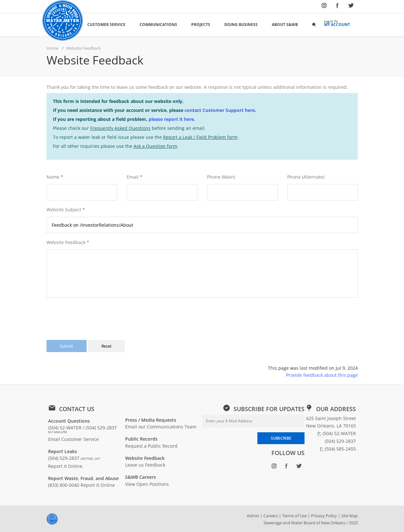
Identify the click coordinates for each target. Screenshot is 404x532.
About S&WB (285, 25)
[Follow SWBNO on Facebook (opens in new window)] (338, 7)
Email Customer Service (73, 439)
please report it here (171, 119)
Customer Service (106, 25)
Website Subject (66, 210)
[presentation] (96, 316)
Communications (158, 25)
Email (133, 177)
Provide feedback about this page (322, 375)
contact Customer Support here (220, 110)
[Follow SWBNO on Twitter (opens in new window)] (351, 7)
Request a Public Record (151, 446)
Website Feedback (68, 242)
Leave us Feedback (145, 465)
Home (52, 48)
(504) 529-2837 (74, 458)
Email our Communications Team (161, 427)
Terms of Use (294, 516)
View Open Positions (147, 484)
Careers (271, 516)
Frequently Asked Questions (120, 128)
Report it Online (65, 466)
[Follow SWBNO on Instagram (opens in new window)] (324, 7)
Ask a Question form (155, 146)
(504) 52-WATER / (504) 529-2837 (82, 429)
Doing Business (241, 25)
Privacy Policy (324, 516)
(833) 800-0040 (64, 485)
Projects (201, 25)
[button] (314, 24)
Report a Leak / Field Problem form (200, 137)
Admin (253, 516)
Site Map (349, 516)
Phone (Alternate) (306, 177)
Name (53, 177)
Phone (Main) (221, 177)
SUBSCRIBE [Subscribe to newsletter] (281, 438)
